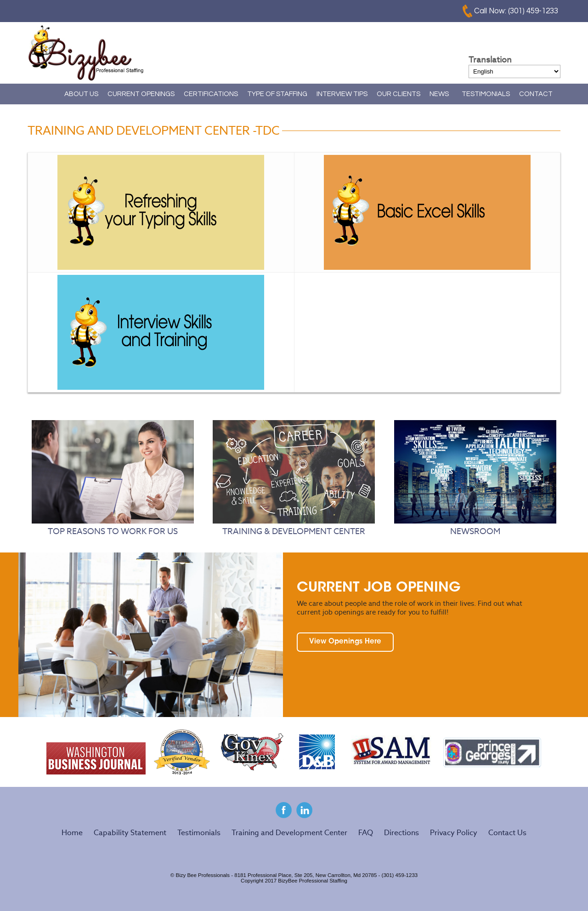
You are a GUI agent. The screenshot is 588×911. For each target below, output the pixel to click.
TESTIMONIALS (486, 94)
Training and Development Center (289, 833)
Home (44, 94)
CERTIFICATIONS (211, 94)
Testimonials (199, 833)
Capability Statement (130, 833)
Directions (401, 833)
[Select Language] (514, 71)
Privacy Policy (454, 833)
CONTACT (536, 94)
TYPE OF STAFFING (277, 94)
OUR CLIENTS (399, 94)
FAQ (366, 833)
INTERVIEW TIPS (342, 94)
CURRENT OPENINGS (141, 94)
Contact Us (507, 833)
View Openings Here (345, 642)
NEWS (439, 94)
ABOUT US (81, 94)
